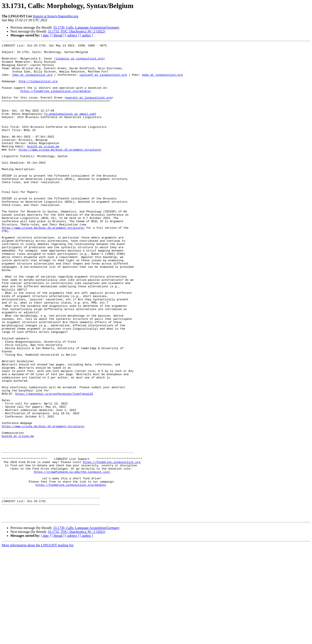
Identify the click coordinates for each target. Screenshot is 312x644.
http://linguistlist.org (38, 89)
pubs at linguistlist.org (162, 81)
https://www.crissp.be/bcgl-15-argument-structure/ (60, 171)
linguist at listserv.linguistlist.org (55, 16)
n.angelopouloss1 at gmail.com (70, 128)
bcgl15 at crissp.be (43, 167)
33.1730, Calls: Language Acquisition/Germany (86, 27)
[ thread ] (58, 35)
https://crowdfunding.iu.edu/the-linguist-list (72, 558)
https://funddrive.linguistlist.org (111, 546)
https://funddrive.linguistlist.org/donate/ (56, 101)
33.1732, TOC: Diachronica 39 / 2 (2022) (76, 31)
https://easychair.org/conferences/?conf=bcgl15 (54, 464)
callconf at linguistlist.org (103, 81)
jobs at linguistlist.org (32, 81)
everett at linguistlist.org (89, 108)
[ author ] (86, 35)
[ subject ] (72, 35)
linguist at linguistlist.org (80, 62)
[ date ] (46, 35)
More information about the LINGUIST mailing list (38, 640)
